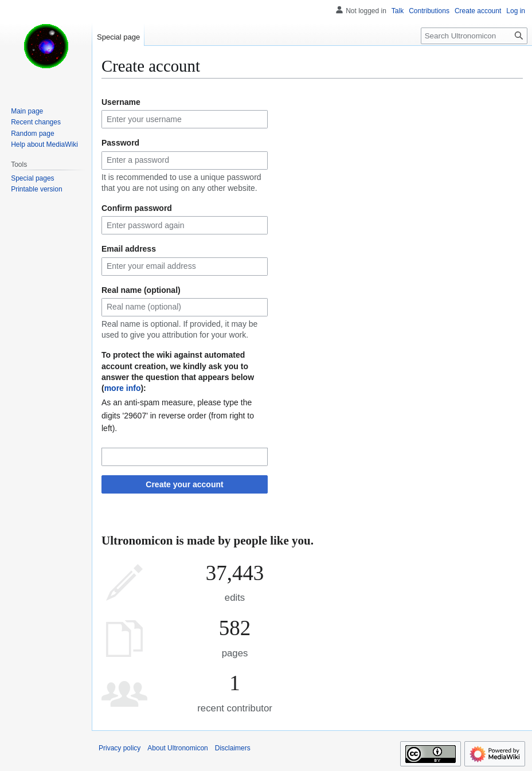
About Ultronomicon (177, 748)
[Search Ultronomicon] (474, 36)
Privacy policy (120, 748)
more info (123, 388)
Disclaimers (233, 748)
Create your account (184, 484)
